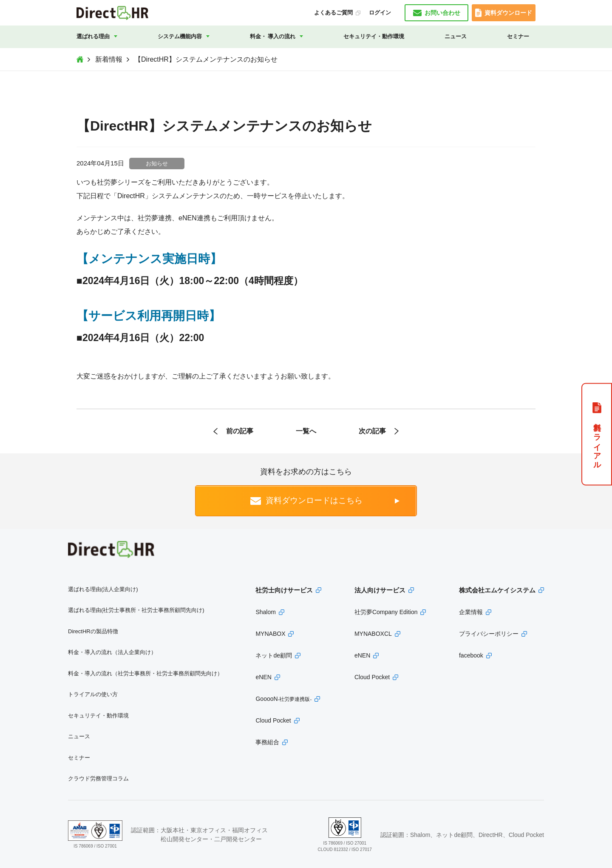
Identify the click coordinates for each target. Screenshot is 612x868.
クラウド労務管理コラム (98, 778)
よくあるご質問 (333, 13)
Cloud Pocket (273, 720)
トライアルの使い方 (93, 694)
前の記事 (240, 431)
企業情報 (471, 612)
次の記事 (372, 431)
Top (80, 59)
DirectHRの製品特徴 (93, 631)
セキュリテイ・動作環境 (374, 36)
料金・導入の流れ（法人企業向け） (112, 652)
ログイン (380, 13)
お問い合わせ (442, 13)
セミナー (518, 36)
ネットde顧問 (274, 655)
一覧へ (306, 431)
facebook (471, 655)
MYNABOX (270, 634)
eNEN (263, 677)
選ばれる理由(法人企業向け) (103, 589)
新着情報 (109, 59)
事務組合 (267, 742)
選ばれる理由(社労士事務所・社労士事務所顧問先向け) (136, 610)
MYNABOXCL (373, 634)
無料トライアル (597, 441)
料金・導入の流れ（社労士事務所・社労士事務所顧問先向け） (145, 673)
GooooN (283, 699)
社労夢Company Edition (386, 612)
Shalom (265, 612)
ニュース (456, 36)
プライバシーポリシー (489, 634)
